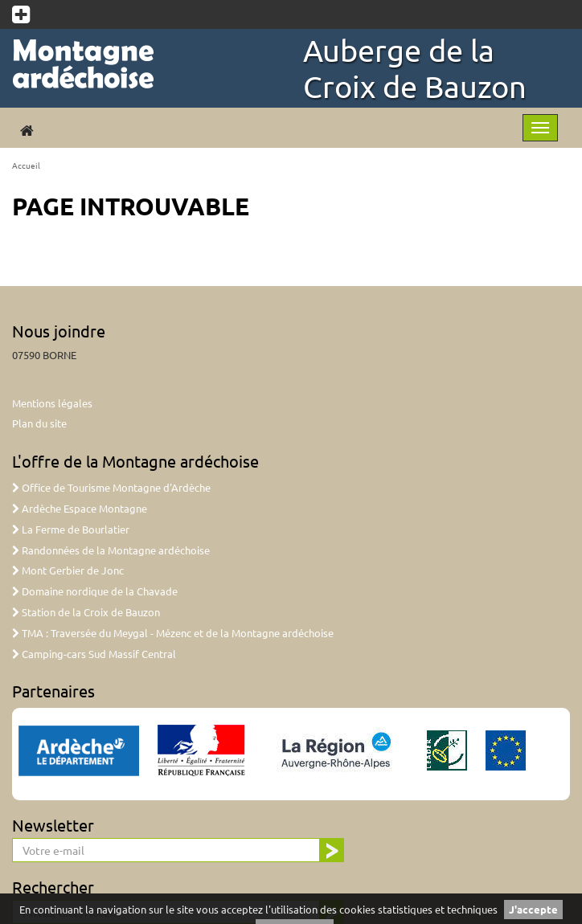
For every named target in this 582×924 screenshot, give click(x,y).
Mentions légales (52, 403)
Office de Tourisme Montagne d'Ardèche (111, 487)
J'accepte (533, 909)
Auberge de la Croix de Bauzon (415, 68)
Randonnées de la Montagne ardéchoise (111, 550)
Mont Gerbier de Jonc (68, 570)
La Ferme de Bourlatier (71, 529)
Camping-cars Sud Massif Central (94, 654)
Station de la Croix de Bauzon (86, 612)
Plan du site (39, 423)
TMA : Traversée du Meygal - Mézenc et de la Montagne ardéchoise (173, 633)
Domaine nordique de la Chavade (95, 591)
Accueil (26, 165)
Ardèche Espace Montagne (80, 508)
